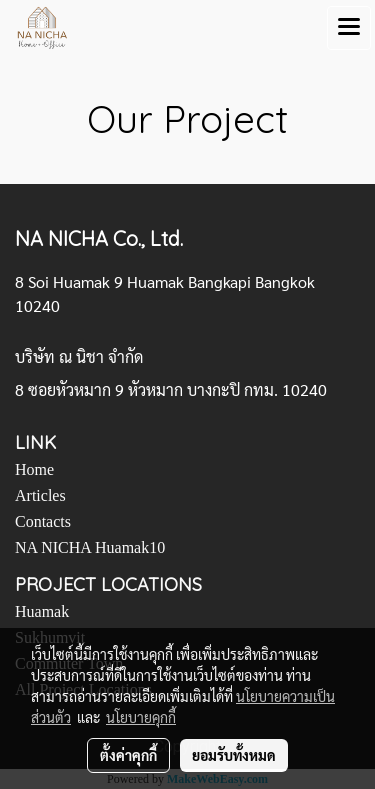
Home (34, 469)
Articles (40, 495)
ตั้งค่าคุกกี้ (128, 755)
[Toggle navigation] (349, 28)
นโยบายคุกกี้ (141, 717)
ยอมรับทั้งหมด (234, 755)
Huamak (42, 611)
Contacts (43, 521)
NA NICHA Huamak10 (90, 547)
